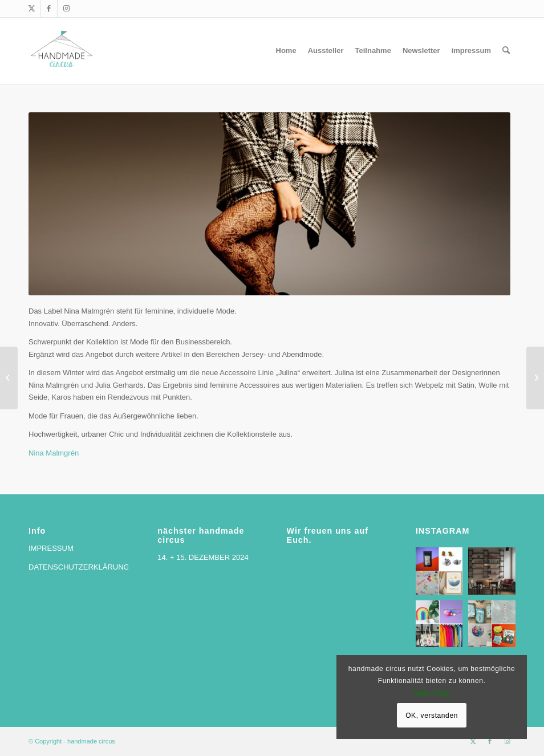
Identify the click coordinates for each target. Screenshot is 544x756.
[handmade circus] (62, 51)
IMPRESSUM (51, 548)
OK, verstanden (432, 716)
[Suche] (506, 51)
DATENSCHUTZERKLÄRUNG (79, 567)
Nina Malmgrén (54, 453)
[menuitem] (286, 51)
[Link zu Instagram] (66, 9)
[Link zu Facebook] (49, 9)
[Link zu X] (32, 9)
